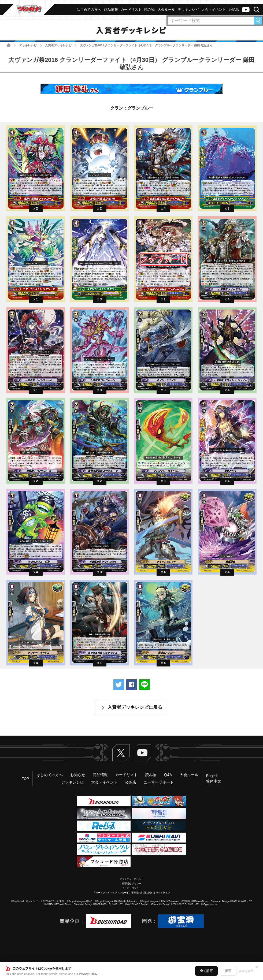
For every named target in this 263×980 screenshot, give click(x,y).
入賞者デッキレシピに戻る (135, 707)
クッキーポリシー (132, 888)
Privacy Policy (88, 974)
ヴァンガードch (246, 10)
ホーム (9, 45)
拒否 (228, 971)
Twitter (121, 753)
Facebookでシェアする (132, 685)
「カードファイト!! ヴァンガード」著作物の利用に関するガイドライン (131, 893)
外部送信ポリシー (132, 884)
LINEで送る (145, 685)
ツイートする (119, 685)
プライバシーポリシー (132, 879)
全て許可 (206, 971)
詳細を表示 (246, 971)
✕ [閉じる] (257, 967)
